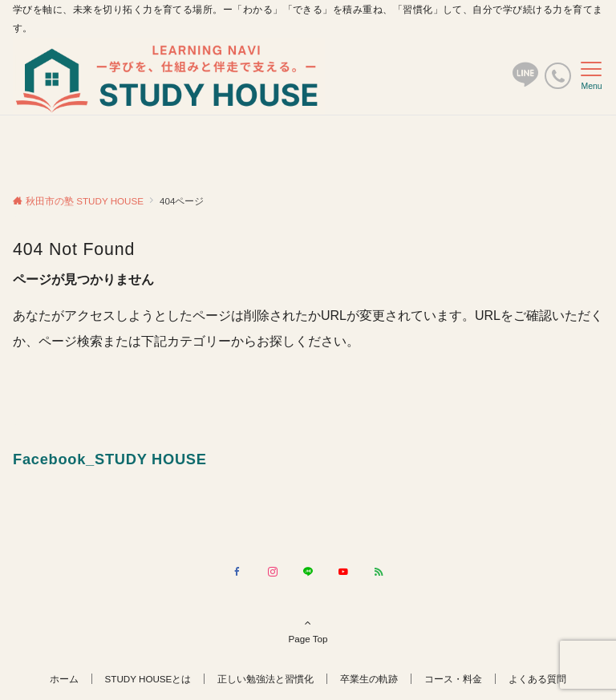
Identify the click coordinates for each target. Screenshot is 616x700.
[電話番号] (558, 76)
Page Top (308, 630)
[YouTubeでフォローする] (343, 572)
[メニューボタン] (592, 76)
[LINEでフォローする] (308, 572)
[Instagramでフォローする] (273, 572)
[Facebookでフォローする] (237, 572)
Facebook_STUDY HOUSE (110, 459)
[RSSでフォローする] (379, 572)
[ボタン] (525, 81)
